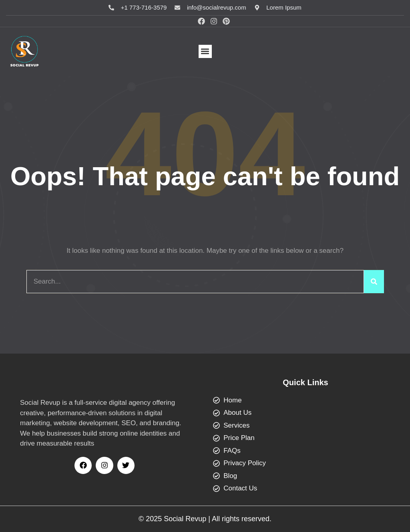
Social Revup (185, 519)
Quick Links (305, 382)
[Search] (374, 282)
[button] (205, 51)
